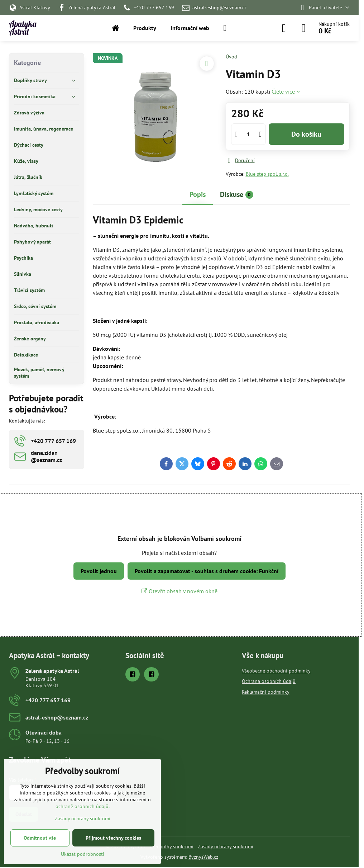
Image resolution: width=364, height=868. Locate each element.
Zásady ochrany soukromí (226, 846)
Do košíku (306, 134)
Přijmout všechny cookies (113, 838)
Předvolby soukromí (172, 846)
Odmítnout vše (40, 838)
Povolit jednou (99, 571)
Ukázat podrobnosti (83, 854)
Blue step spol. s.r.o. (267, 174)
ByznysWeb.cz (203, 857)
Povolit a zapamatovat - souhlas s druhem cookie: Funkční (207, 571)
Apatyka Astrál (23, 28)
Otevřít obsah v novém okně (179, 591)
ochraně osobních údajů (82, 806)
